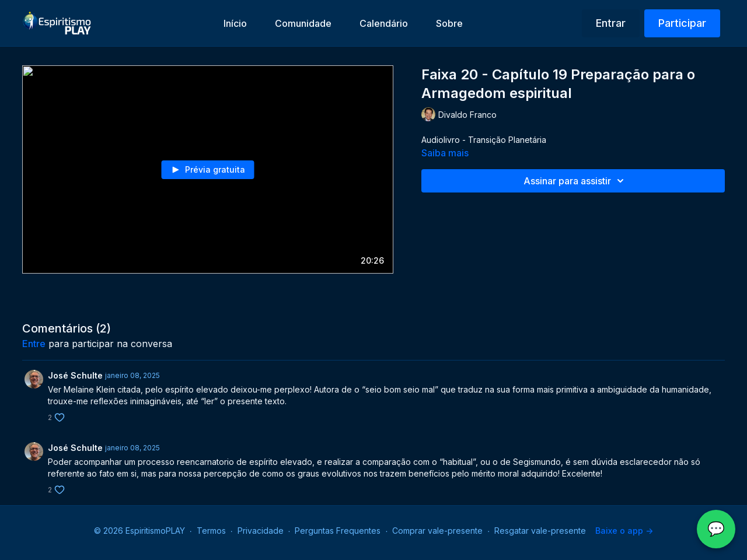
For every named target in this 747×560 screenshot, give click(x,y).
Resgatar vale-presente (540, 531)
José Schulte (75, 375)
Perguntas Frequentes (338, 531)
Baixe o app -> (624, 531)
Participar (682, 23)
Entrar (611, 23)
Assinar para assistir (575, 181)
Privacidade (261, 531)
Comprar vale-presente (437, 531)
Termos (211, 531)
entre (34, 344)
